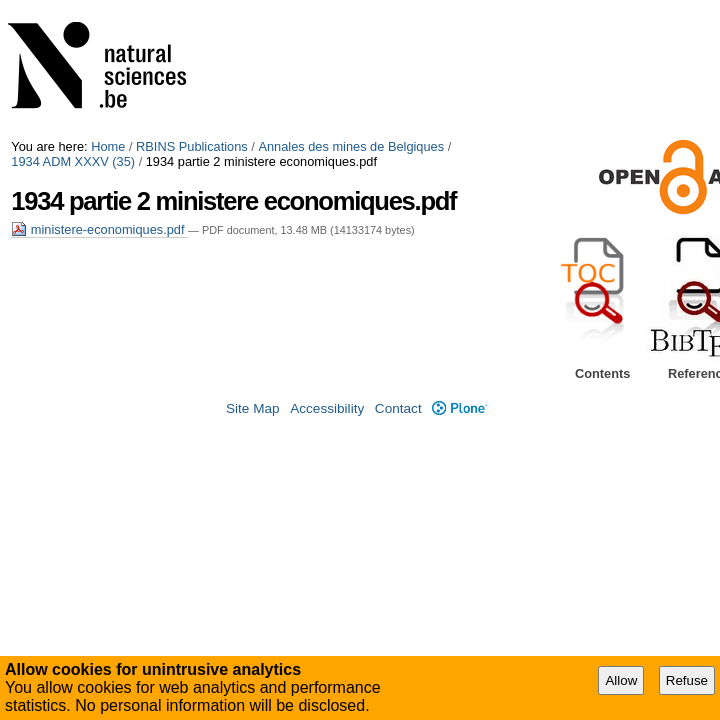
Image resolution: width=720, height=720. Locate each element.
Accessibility (327, 408)
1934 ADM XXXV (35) (73, 161)
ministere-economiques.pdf (99, 229)
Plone (459, 408)
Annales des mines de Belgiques (351, 146)
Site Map (253, 408)
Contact (398, 408)
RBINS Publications (192, 146)
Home (108, 146)
